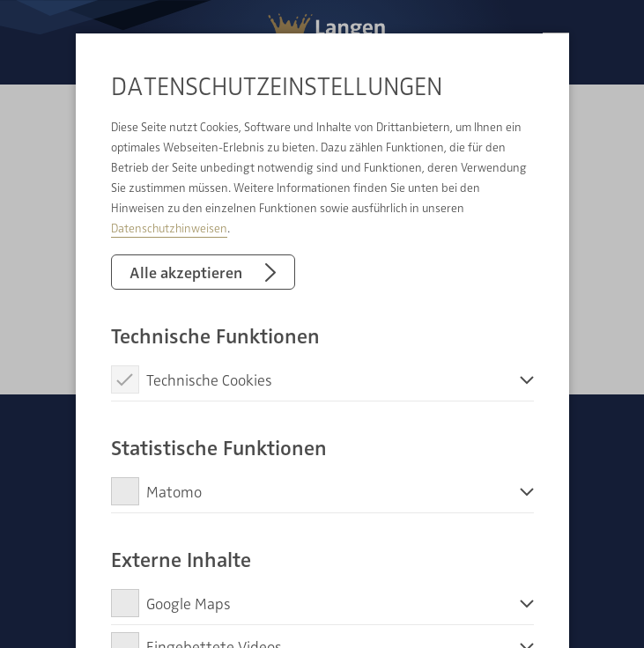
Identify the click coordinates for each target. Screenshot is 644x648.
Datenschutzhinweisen (169, 228)
